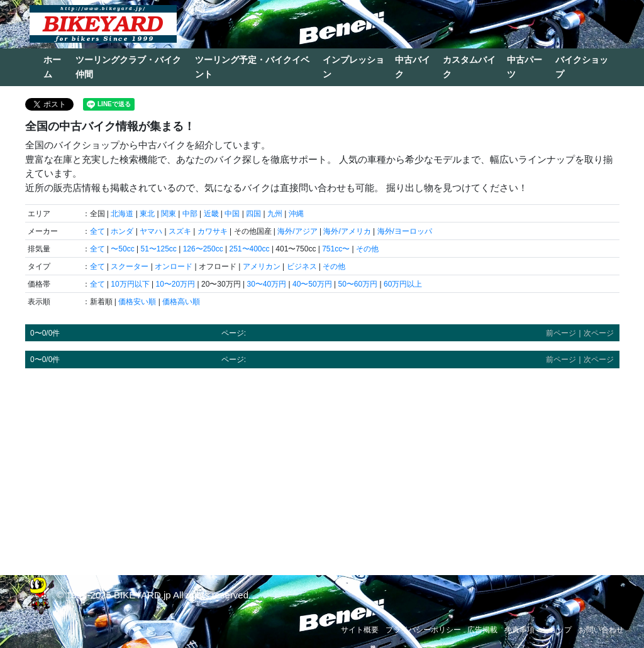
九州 (275, 214)
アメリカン (262, 266)
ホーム (52, 67)
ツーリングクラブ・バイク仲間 (128, 67)
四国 (253, 214)
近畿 (211, 214)
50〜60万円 (358, 284)
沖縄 (296, 214)
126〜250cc (203, 249)
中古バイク (413, 67)
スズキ (180, 231)
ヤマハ (151, 231)
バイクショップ (582, 67)
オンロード (174, 266)
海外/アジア (297, 231)
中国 (232, 214)
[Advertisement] (322, 466)
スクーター (130, 266)
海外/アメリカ (347, 231)
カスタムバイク (469, 67)
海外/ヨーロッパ (405, 231)
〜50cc (122, 249)
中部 (190, 214)
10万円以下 (130, 284)
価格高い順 (181, 302)
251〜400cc (250, 249)
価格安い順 (137, 302)
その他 (367, 249)
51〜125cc (158, 249)
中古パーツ (525, 67)
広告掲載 (482, 630)
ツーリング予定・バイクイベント (252, 67)
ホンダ (122, 231)
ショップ (557, 630)
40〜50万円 (312, 284)
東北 (147, 214)
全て (97, 231)
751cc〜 (336, 249)
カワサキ (213, 231)
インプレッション (353, 67)
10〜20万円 (175, 284)
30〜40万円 (266, 284)
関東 (169, 214)
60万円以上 (403, 284)
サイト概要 (360, 630)
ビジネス (302, 266)
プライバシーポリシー (423, 630)
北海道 (122, 214)
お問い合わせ (601, 630)
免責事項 (519, 630)
